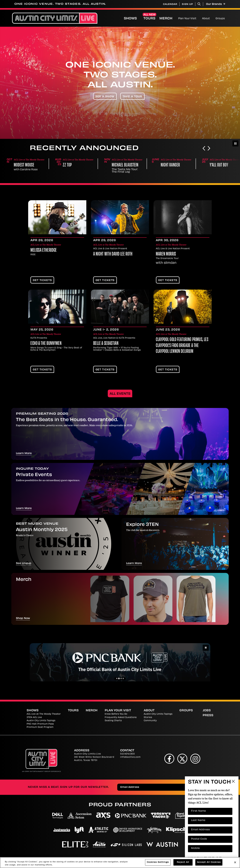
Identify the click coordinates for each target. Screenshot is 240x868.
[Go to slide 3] (121, 678)
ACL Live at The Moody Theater (44, 714)
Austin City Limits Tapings (41, 721)
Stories (148, 717)
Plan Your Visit (187, 19)
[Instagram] (195, 759)
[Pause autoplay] (235, 143)
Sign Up (187, 4)
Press (208, 715)
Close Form (233, 782)
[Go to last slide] (204, 149)
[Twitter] (182, 759)
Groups (220, 19)
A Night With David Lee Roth (113, 254)
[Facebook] (169, 759)
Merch (168, 19)
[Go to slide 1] (117, 678)
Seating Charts (113, 721)
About (206, 19)
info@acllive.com (130, 757)
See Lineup (24, 563)
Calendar (170, 4)
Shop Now (23, 618)
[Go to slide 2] (119, 678)
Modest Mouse (73, 165)
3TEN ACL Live (34, 717)
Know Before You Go (116, 714)
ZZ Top (116, 165)
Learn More (24, 453)
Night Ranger (219, 165)
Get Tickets (42, 280)
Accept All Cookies (209, 862)
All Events (120, 394)
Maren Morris (166, 254)
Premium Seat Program (40, 727)
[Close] (235, 862)
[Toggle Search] (199, 4)
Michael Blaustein (174, 165)
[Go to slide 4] (123, 678)
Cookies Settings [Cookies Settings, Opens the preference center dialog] (158, 862)
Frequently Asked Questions (121, 717)
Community (150, 721)
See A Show (105, 97)
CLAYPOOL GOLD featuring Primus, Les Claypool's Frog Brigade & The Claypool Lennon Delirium (182, 346)
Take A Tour (132, 97)
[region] (120, 863)
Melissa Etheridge (44, 250)
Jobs (207, 711)
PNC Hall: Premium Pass (40, 724)
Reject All (183, 862)
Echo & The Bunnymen (46, 344)
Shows (130, 19)
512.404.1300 (127, 754)
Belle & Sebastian (106, 344)
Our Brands (216, 4)
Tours (149, 19)
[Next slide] (209, 149)
